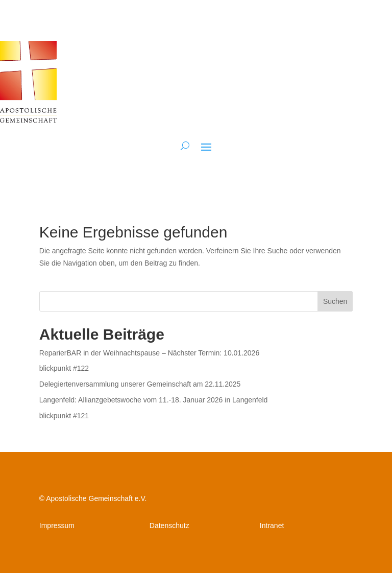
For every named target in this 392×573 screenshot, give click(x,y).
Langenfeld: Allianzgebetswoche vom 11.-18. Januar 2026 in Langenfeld (154, 400)
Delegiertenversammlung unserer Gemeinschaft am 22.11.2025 (140, 384)
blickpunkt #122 (64, 368)
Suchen (335, 301)
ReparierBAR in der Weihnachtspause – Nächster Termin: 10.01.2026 (149, 353)
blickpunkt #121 (64, 416)
